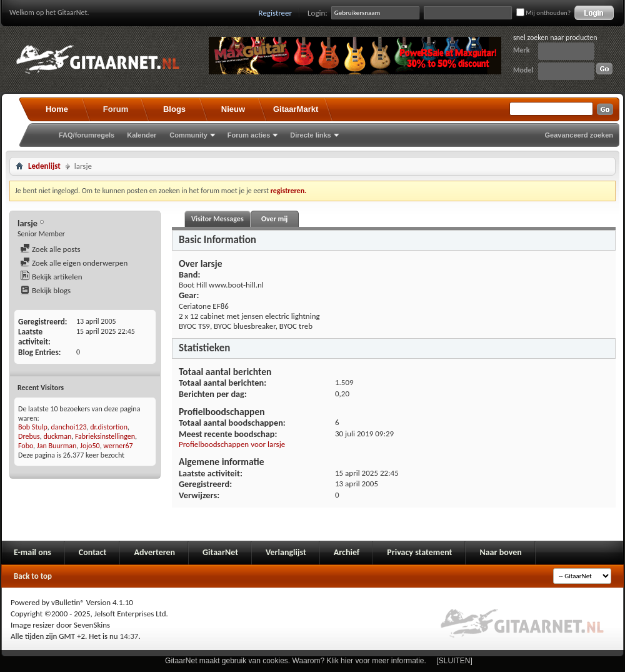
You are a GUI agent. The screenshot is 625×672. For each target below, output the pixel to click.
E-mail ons (32, 552)
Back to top (33, 576)
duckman (57, 436)
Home (57, 109)
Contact (93, 552)
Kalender (142, 135)
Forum (116, 109)
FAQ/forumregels (87, 135)
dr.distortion (109, 427)
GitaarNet (220, 552)
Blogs (174, 109)
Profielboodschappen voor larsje (232, 444)
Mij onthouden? (543, 13)
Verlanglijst (286, 552)
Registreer (276, 13)
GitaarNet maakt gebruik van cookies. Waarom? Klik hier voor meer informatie (294, 661)
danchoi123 (69, 427)
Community (188, 135)
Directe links (310, 135)
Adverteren (154, 552)
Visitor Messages (217, 219)
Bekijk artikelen (51, 277)
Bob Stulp (33, 427)
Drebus (29, 436)
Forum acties (249, 135)
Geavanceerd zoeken (579, 135)
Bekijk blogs (45, 290)
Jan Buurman (57, 446)
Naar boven (500, 552)
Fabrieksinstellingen (105, 436)
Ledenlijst (44, 166)
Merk (522, 50)
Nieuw (233, 109)
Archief (347, 552)
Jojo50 (90, 446)
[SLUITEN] (455, 661)
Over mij (274, 219)
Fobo (26, 446)
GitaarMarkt (296, 109)
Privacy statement (419, 552)
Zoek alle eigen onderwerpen (74, 263)
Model (523, 70)
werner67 (118, 446)
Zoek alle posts (50, 249)
